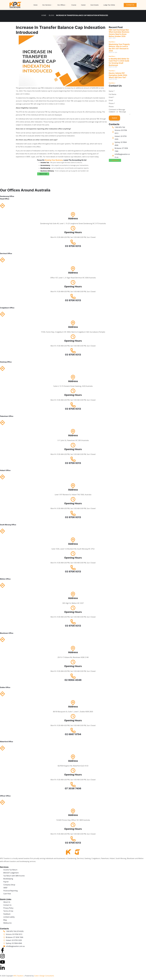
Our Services (47, 5)
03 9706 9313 (73, 246)
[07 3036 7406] (73, 784)
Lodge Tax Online (109, 5)
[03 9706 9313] (73, 242)
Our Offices (62, 5)
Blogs (51, 15)
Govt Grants (95, 5)
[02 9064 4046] (73, 676)
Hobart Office (5, 470)
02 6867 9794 (73, 734)
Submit (114, 119)
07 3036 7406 (73, 788)
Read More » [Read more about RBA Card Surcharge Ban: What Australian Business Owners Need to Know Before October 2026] (111, 42)
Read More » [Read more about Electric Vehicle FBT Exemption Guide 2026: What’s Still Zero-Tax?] (111, 83)
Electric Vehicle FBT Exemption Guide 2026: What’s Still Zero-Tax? (117, 75)
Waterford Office (7, 741)
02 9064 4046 (73, 680)
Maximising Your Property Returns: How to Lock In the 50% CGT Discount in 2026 (119, 48)
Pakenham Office (7, 416)
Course (74, 5)
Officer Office (5, 796)
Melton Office (5, 579)
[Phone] (118, 107)
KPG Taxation (18, 976)
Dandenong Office (7, 196)
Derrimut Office (6, 253)
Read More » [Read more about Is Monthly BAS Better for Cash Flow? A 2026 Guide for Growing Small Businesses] (111, 71)
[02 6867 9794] (73, 730)
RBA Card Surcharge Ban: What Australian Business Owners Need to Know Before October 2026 (118, 33)
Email (111, 97)
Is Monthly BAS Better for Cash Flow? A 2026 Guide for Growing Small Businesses (118, 62)
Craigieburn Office (7, 308)
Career (83, 5)
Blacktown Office (7, 633)
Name (111, 91)
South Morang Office (8, 524)
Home (35, 5)
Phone (111, 103)
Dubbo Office (5, 687)
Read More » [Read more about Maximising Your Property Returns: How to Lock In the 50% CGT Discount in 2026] (111, 56)
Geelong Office (6, 362)
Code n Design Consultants (44, 976)
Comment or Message (116, 110)
